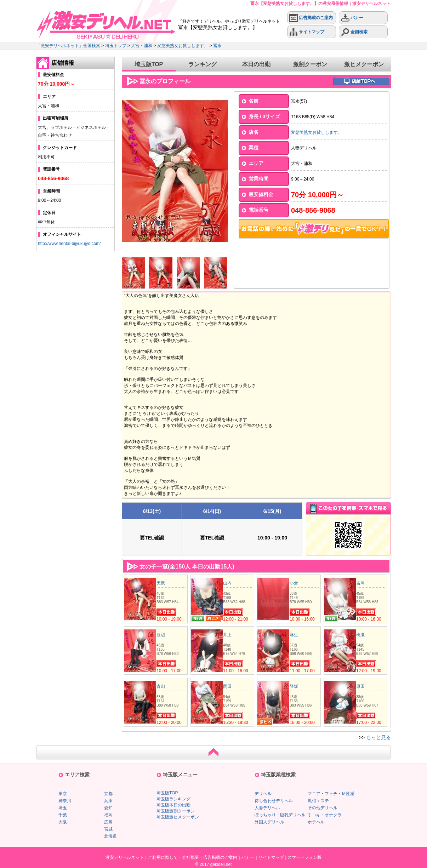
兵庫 (108, 801)
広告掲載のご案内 (311, 18)
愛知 (108, 808)
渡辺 (161, 635)
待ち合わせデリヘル (274, 801)
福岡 (108, 815)
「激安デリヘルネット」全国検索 (68, 46)
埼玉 (63, 808)
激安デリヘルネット (125, 857)
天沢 (161, 583)
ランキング (203, 64)
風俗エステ (318, 801)
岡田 (227, 686)
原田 (360, 686)
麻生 (294, 635)
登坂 (294, 686)
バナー (352, 18)
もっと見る (378, 737)
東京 (63, 794)
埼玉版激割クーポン (176, 811)
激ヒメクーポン (364, 64)
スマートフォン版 (304, 857)
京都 (108, 794)
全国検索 (354, 32)
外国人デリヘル (269, 822)
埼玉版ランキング (173, 799)
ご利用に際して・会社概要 (173, 857)
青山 (161, 686)
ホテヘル (316, 822)
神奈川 (65, 801)
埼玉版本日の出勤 (173, 805)
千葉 (63, 815)
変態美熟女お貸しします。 (183, 46)
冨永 (217, 46)
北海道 (110, 836)
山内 (227, 583)
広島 (108, 822)
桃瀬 (360, 635)
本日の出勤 (256, 64)
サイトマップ (307, 32)
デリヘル (263, 794)
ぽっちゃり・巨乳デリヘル (280, 815)
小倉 (294, 583)
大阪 (63, 822)
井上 (227, 635)
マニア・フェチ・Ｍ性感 (331, 794)
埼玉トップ (116, 46)
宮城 (108, 829)
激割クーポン (310, 64)
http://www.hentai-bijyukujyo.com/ (69, 244)
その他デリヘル (323, 808)
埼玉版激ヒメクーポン (178, 817)
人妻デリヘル (267, 808)
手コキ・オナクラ (325, 815)
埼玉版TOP (149, 64)
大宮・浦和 (142, 46)
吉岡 (360, 583)
